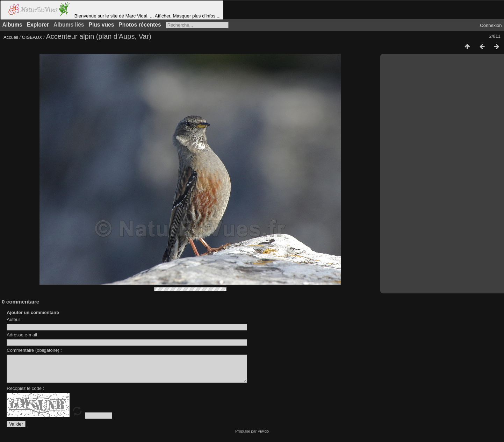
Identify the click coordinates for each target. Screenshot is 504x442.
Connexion (491, 25)
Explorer (38, 25)
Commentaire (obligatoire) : (34, 350)
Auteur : (15, 319)
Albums (12, 25)
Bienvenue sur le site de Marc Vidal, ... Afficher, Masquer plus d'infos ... (112, 10)
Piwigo (263, 436)
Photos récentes (140, 25)
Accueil (11, 37)
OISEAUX (33, 37)
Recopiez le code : (25, 394)
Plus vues (102, 25)
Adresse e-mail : (23, 335)
